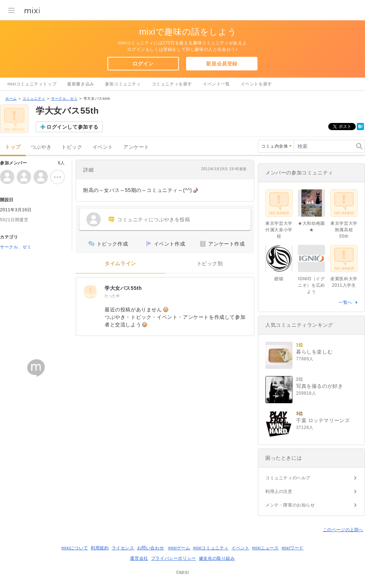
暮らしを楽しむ (314, 352)
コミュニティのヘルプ (288, 478)
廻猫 (279, 279)
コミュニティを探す (172, 84)
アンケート (136, 147)
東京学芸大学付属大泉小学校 (279, 230)
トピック (72, 147)
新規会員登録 (222, 64)
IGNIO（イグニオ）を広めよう (311, 285)
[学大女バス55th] (90, 292)
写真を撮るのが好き (319, 386)
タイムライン (120, 264)
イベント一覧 (216, 84)
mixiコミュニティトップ (32, 84)
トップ (13, 147)
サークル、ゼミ (64, 98)
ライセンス (123, 548)
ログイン (143, 64)
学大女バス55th (123, 288)
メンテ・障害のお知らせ (290, 505)
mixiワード (292, 548)
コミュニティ (34, 98)
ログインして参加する (72, 127)
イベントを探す (256, 84)
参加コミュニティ (123, 84)
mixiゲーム (179, 548)
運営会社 (139, 558)
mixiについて (75, 548)
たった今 (112, 296)
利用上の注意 (279, 491)
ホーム (11, 98)
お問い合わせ (151, 548)
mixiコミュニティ (211, 548)
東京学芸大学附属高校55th (344, 230)
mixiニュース (265, 548)
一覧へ (345, 302)
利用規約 (100, 548)
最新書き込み (81, 84)
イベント (103, 147)
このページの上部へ (343, 530)
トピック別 (210, 264)
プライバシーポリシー (174, 558)
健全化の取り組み (217, 558)
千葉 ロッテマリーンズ (323, 420)
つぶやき (41, 147)
